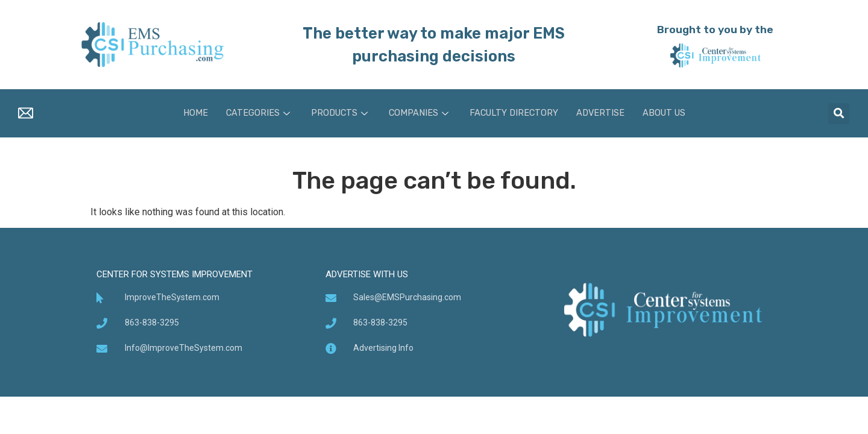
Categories (255, 113)
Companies (419, 113)
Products (338, 113)
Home (190, 113)
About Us (668, 113)
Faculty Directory (514, 113)
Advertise (603, 113)
